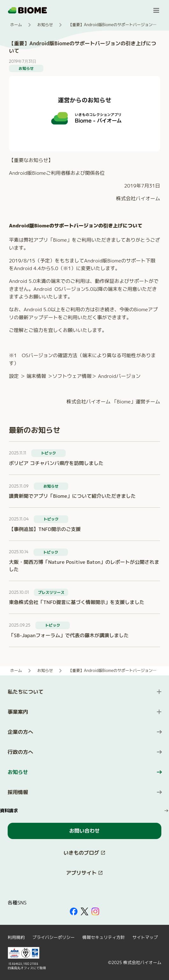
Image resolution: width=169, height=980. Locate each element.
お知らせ (45, 25)
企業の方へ (20, 732)
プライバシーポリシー (53, 937)
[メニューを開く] (156, 10)
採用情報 (18, 792)
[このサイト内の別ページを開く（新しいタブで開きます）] (84, 853)
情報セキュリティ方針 (103, 937)
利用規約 (16, 937)
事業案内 (18, 712)
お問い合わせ (84, 831)
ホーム (16, 25)
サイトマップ (145, 937)
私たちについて (26, 692)
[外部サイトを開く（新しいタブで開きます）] (74, 911)
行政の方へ (20, 752)
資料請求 (9, 811)
